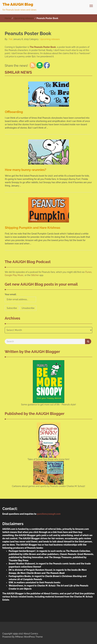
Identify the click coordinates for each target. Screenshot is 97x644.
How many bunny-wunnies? (26, 170)
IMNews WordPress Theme (29, 637)
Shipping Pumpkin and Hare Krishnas (33, 228)
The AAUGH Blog (18, 4)
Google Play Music (14, 275)
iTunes (88, 272)
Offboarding (14, 112)
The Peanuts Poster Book (43, 47)
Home (8, 18)
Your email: (11, 294)
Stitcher (35, 275)
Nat (10, 39)
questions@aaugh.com (49, 514)
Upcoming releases (24, 18)
